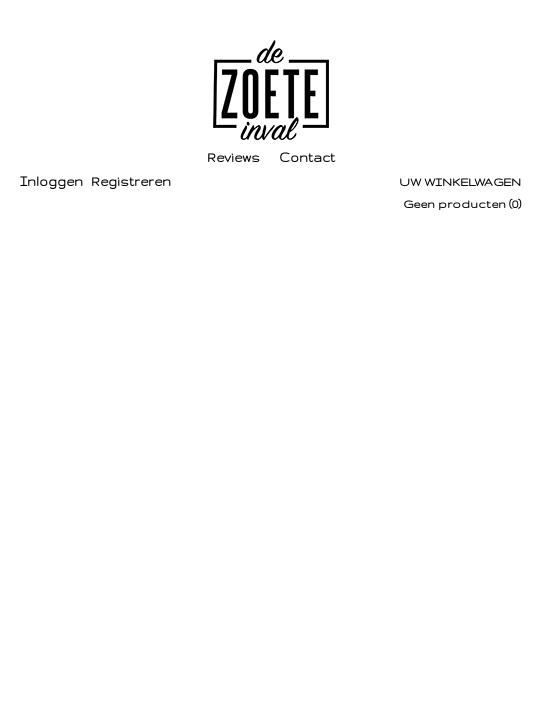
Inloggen (51, 181)
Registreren (131, 181)
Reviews (233, 157)
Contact (307, 157)
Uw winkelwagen (460, 182)
